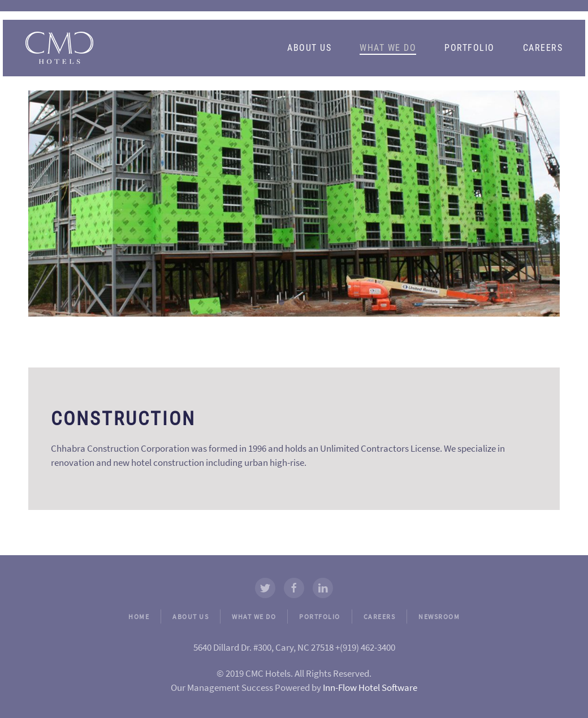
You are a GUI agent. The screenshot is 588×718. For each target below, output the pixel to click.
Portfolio (470, 48)
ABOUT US (191, 617)
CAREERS (380, 617)
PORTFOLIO (320, 617)
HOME (139, 617)
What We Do (388, 48)
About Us (309, 48)
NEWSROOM (439, 617)
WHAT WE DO (254, 617)
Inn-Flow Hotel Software (370, 687)
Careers (543, 48)
